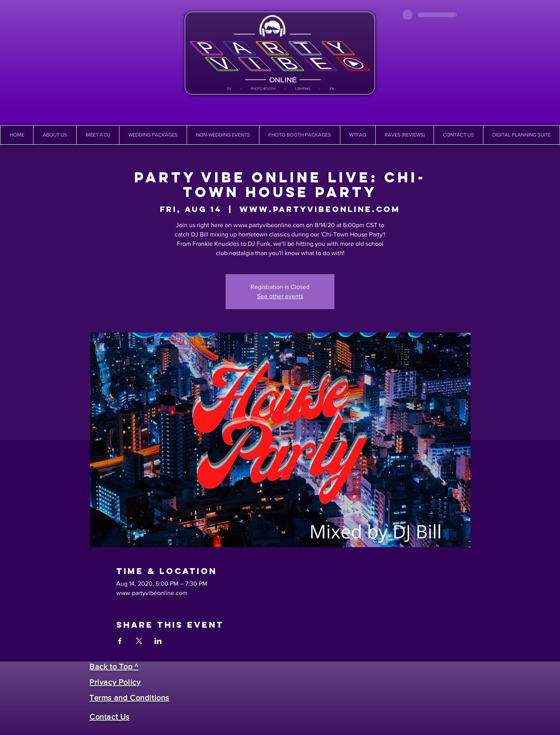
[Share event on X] (139, 641)
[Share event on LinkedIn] (158, 641)
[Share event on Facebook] (120, 641)
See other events (280, 296)
